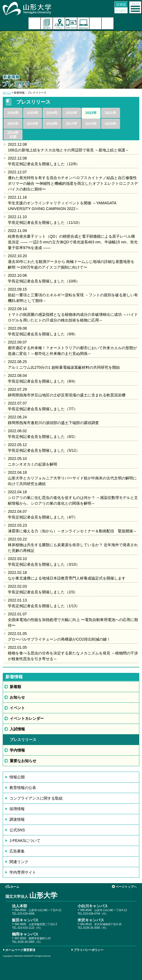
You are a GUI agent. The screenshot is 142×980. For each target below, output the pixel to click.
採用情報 (17, 809)
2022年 (91, 113)
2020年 (13, 124)
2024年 (52, 113)
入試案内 (35, 23)
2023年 (72, 113)
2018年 (52, 124)
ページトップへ (126, 887)
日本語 (121, 5)
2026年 (13, 113)
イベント (17, 708)
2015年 (111, 124)
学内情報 (17, 750)
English (121, 11)
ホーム (7, 93)
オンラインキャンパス (83, 23)
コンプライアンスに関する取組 (36, 798)
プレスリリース (23, 740)
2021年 (111, 113)
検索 (96, 23)
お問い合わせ (71, 23)
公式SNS (17, 830)
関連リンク (19, 862)
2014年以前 (13, 135)
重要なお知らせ (23, 761)
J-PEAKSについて (25, 841)
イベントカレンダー (27, 718)
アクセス (59, 23)
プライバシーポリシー (89, 950)
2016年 (91, 124)
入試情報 (17, 729)
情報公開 (17, 777)
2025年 (33, 113)
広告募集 (17, 851)
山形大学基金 (108, 23)
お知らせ (17, 697)
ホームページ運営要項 (20, 950)
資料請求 (47, 23)
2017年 (72, 124)
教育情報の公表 (23, 788)
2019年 (33, 124)
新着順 (15, 687)
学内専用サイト (23, 872)
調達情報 (17, 819)
